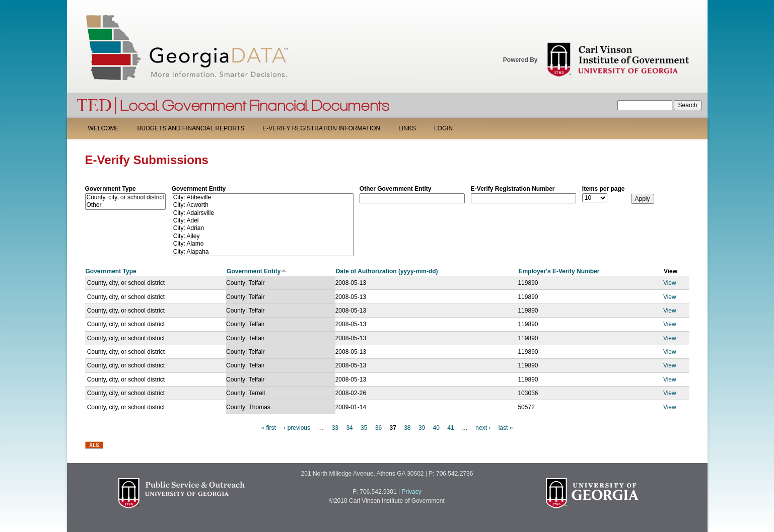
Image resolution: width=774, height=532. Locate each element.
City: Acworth (263, 205)
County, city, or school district (125, 198)
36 (378, 428)
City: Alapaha (263, 252)
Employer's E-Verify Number (559, 271)
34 (349, 428)
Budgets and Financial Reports (191, 128)
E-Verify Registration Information (321, 128)
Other (125, 205)
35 (364, 428)
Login (443, 128)
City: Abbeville (263, 198)
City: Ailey (263, 236)
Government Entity (199, 189)
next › (483, 428)
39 (422, 428)
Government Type (111, 189)
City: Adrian (263, 228)
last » (506, 428)
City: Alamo (263, 244)
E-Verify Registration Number (513, 189)
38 (407, 428)
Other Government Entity (396, 189)
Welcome (104, 128)
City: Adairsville (263, 213)
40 (436, 428)
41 (450, 428)
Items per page (604, 189)
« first (269, 428)
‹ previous (297, 428)
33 (335, 428)
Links (407, 128)
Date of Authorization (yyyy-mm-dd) (387, 271)
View (670, 283)
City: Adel (263, 221)
